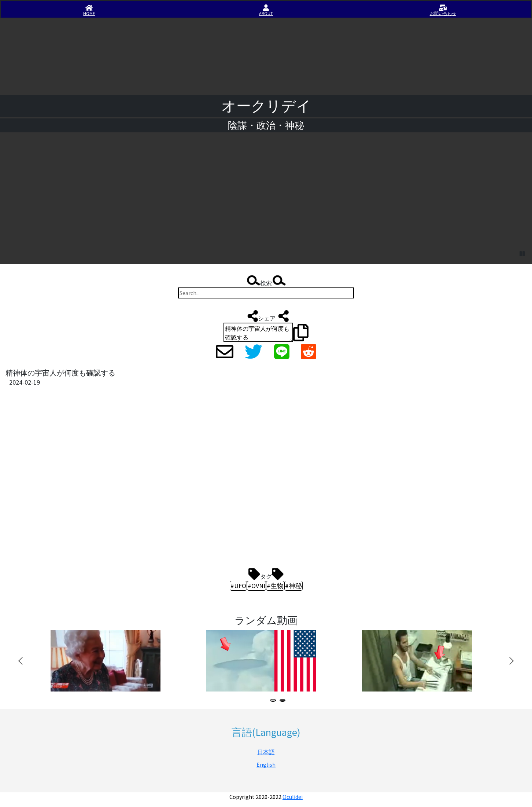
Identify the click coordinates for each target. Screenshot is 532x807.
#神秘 (293, 586)
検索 (266, 281)
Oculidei (293, 797)
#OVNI (256, 586)
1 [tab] (274, 701)
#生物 (275, 586)
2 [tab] (284, 701)
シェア (266, 316)
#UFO (238, 586)
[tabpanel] (116, 661)
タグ (266, 574)
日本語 (266, 752)
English (266, 764)
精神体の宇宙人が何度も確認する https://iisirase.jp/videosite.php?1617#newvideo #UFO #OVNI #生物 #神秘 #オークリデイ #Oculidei (258, 332)
